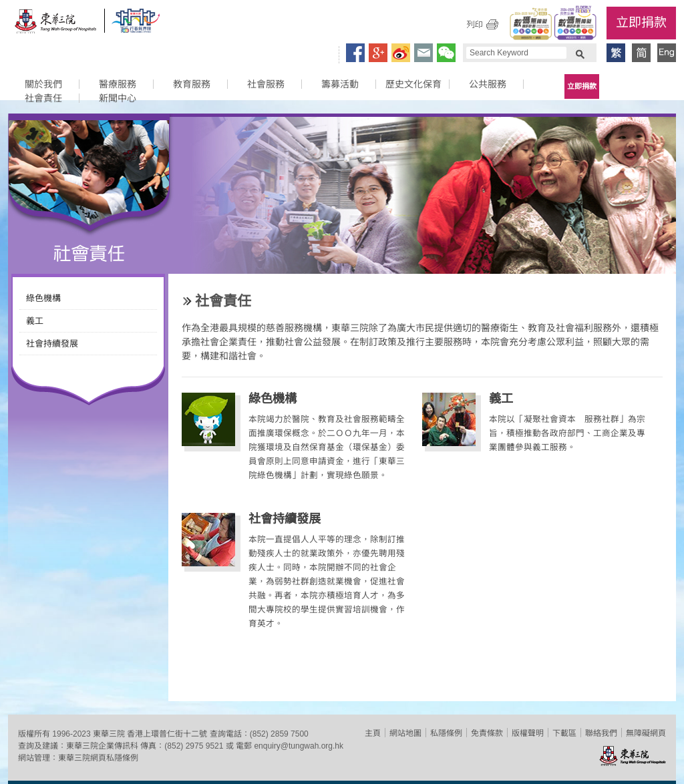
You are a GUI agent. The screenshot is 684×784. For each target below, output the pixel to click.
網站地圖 (405, 733)
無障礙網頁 (646, 733)
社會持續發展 (52, 344)
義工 (35, 321)
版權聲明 (528, 733)
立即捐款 (641, 22)
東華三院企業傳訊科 (102, 746)
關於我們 (43, 84)
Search (580, 53)
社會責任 (43, 98)
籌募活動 (340, 84)
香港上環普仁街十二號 (167, 734)
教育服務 (192, 84)
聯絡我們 (601, 733)
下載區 (564, 733)
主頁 (373, 733)
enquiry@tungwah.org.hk (299, 746)
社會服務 (266, 84)
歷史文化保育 (413, 84)
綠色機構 (43, 298)
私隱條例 (446, 733)
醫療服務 (118, 84)
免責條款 (487, 733)
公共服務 (488, 84)
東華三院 (56, 24)
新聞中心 (118, 98)
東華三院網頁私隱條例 (98, 758)
